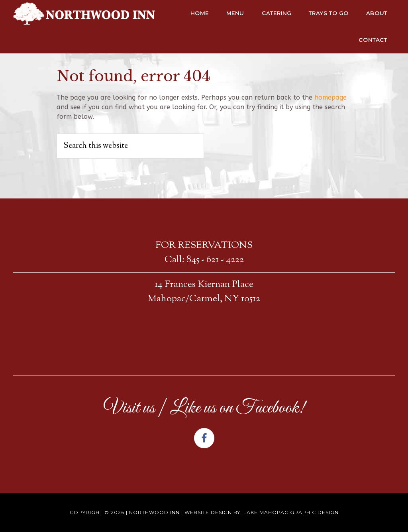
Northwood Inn (154, 512)
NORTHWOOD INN (84, 14)
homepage (331, 97)
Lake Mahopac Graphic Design (291, 512)
